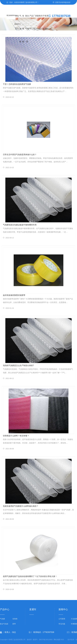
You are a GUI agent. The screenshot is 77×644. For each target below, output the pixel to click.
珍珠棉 (23, 19)
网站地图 (57, 640)
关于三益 (43, 19)
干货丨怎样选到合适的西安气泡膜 (17, 84)
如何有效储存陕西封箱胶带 (14, 295)
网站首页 (17, 19)
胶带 (14, 624)
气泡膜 (20, 19)
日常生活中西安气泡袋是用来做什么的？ (20, 155)
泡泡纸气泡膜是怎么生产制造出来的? (18, 365)
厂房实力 (35, 19)
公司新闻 (62, 619)
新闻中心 (39, 19)
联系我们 (47, 19)
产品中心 (31, 19)
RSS (62, 640)
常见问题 (62, 624)
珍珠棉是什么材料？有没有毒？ (16, 436)
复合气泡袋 (27, 19)
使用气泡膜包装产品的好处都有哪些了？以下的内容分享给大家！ (30, 576)
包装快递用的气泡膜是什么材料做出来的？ (21, 506)
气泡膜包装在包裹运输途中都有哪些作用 (20, 225)
